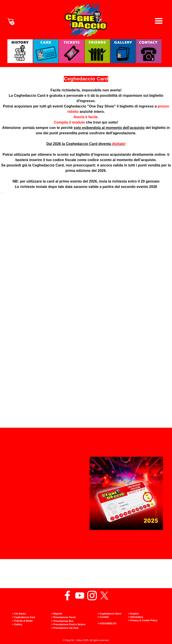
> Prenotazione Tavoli (63, 617)
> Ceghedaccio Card (24, 617)
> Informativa (136, 617)
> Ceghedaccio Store (110, 614)
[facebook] (67, 596)
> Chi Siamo (19, 614)
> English (133, 614)
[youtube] (80, 596)
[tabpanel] (86, 144)
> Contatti (103, 617)
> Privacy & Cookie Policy (143, 620)
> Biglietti (57, 614)
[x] (104, 596)
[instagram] (92, 596)
